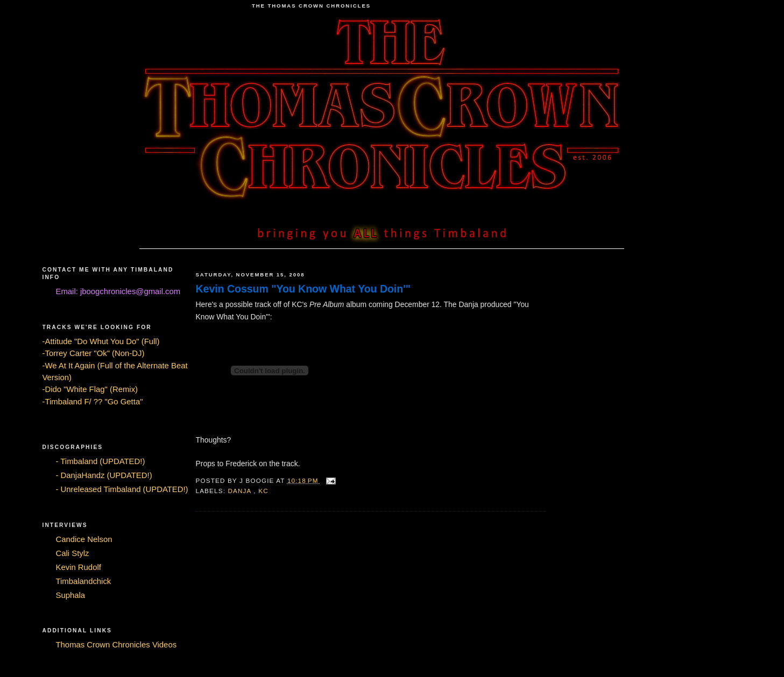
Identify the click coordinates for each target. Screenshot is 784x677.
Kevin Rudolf (79, 567)
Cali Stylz (73, 553)
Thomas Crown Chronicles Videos (116, 645)
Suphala (71, 595)
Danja (241, 491)
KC (263, 491)
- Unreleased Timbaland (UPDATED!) (122, 489)
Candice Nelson (84, 539)
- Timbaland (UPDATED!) (101, 461)
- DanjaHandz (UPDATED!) (104, 475)
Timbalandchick (84, 581)
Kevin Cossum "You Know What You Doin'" (303, 289)
